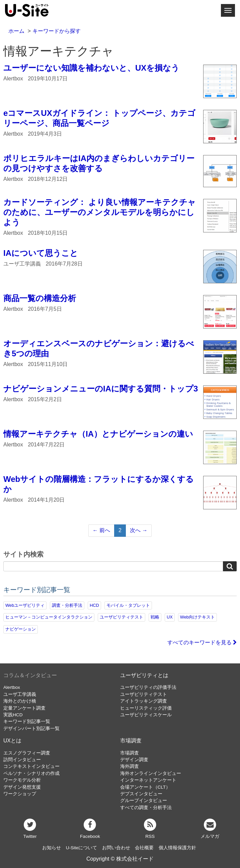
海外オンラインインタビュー (151, 773)
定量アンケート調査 (24, 708)
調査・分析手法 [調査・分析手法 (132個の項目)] (67, 605)
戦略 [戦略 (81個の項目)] (155, 617)
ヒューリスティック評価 (146, 708)
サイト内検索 (23, 555)
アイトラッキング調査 (144, 701)
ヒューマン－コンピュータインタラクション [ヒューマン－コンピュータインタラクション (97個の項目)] (49, 617)
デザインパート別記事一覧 (31, 729)
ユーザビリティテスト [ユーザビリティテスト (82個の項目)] (122, 617)
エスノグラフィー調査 (27, 753)
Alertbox (12, 687)
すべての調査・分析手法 (146, 808)
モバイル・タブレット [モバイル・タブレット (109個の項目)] (128, 605)
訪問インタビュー (22, 760)
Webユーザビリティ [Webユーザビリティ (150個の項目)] (25, 605)
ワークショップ (20, 794)
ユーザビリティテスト (144, 694)
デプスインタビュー (141, 794)
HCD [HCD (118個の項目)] (94, 605)
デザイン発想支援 (22, 787)
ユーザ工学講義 (20, 694)
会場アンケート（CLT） (145, 787)
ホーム (16, 31)
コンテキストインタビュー (31, 766)
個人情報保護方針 (177, 848)
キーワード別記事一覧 (27, 721)
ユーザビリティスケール (146, 715)
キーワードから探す (57, 31)
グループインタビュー (144, 801)
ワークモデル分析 (22, 780)
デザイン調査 (134, 760)
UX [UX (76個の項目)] (170, 617)
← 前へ (101, 530)
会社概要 (144, 848)
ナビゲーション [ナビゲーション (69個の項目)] (21, 629)
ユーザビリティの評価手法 (148, 687)
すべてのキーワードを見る (202, 642)
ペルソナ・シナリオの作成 (31, 773)
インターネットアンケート (148, 780)
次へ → (139, 530)
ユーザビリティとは (144, 675)
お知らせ (52, 848)
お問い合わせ (116, 848)
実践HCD (13, 715)
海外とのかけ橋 (20, 701)
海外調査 (130, 766)
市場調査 (131, 741)
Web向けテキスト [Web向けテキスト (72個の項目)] (197, 617)
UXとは (12, 741)
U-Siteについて (82, 848)
